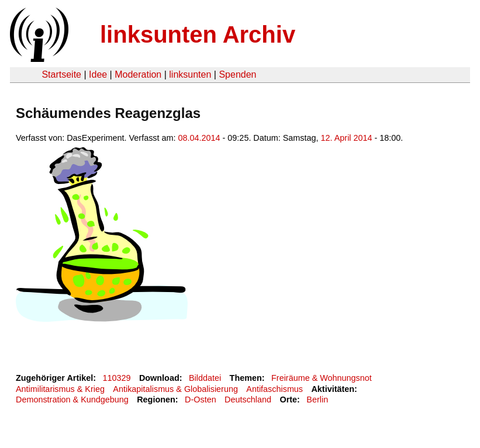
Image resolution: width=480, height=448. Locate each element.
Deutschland (248, 400)
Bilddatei (205, 378)
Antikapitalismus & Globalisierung (175, 389)
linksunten (190, 74)
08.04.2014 (199, 138)
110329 (117, 378)
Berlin (317, 400)
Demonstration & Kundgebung (72, 400)
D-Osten (201, 400)
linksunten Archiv (198, 34)
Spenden (237, 74)
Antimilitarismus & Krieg (60, 389)
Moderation (138, 74)
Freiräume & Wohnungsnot (322, 378)
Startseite (61, 74)
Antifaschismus (274, 389)
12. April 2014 (347, 138)
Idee (98, 74)
